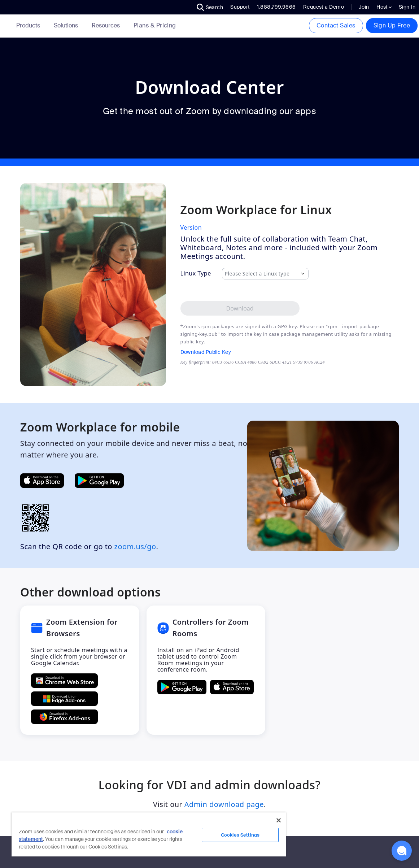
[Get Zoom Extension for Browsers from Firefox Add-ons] (64, 717)
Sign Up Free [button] (392, 25)
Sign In (407, 7)
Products (30, 25)
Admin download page (224, 804)
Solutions (67, 25)
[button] (210, 7)
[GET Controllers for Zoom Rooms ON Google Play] (182, 687)
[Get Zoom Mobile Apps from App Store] (42, 481)
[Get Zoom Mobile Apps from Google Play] (99, 481)
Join (364, 7)
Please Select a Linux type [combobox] (257, 274)
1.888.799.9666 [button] (276, 7)
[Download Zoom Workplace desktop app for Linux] (240, 308)
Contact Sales (336, 25)
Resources (107, 25)
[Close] (279, 820)
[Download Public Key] (253, 352)
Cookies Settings (240, 835)
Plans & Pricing (155, 26)
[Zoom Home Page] (5, 26)
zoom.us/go (135, 546)
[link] (155, 26)
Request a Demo (324, 7)
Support (240, 7)
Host (384, 7)
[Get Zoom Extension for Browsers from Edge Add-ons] (64, 699)
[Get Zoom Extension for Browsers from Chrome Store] (64, 681)
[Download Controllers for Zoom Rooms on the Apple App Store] (232, 687)
